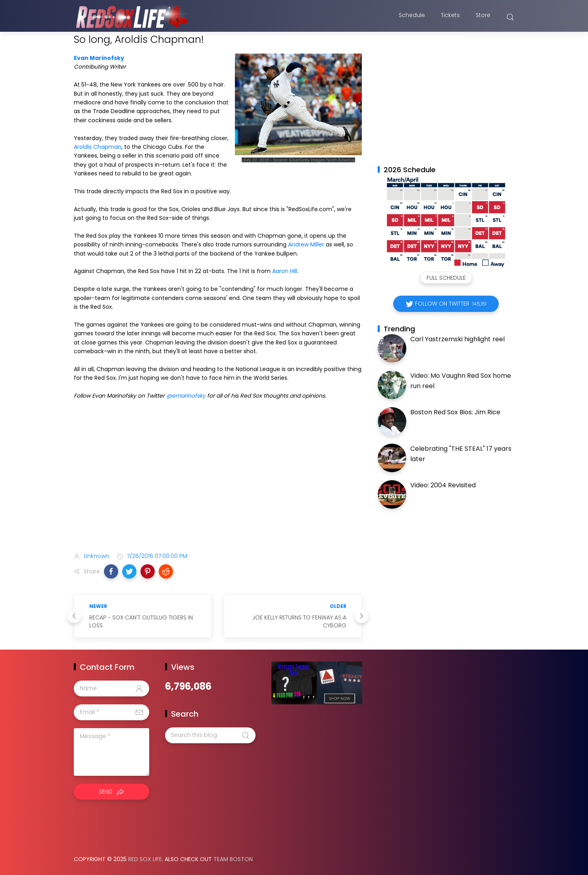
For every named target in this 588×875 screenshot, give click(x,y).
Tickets (450, 17)
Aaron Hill (285, 271)
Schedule (412, 17)
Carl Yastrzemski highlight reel (457, 339)
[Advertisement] (218, 483)
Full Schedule (446, 278)
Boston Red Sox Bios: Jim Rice (455, 412)
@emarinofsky (186, 396)
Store (483, 17)
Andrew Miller (306, 244)
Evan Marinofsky (99, 58)
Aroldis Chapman (98, 147)
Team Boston (233, 859)
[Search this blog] (210, 735)
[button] (111, 571)
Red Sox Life (145, 859)
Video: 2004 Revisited (443, 485)
